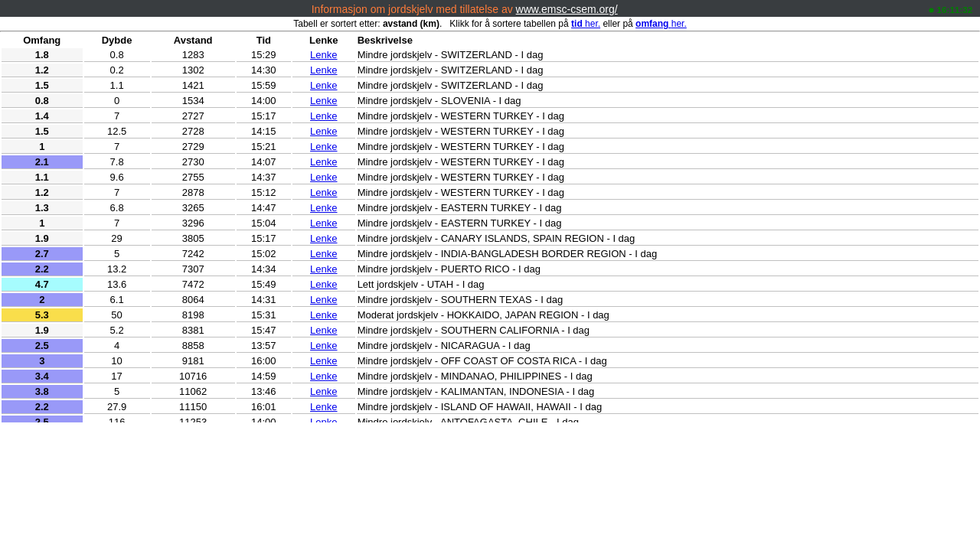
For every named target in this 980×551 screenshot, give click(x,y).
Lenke (323, 55)
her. (586, 24)
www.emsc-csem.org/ (567, 9)
